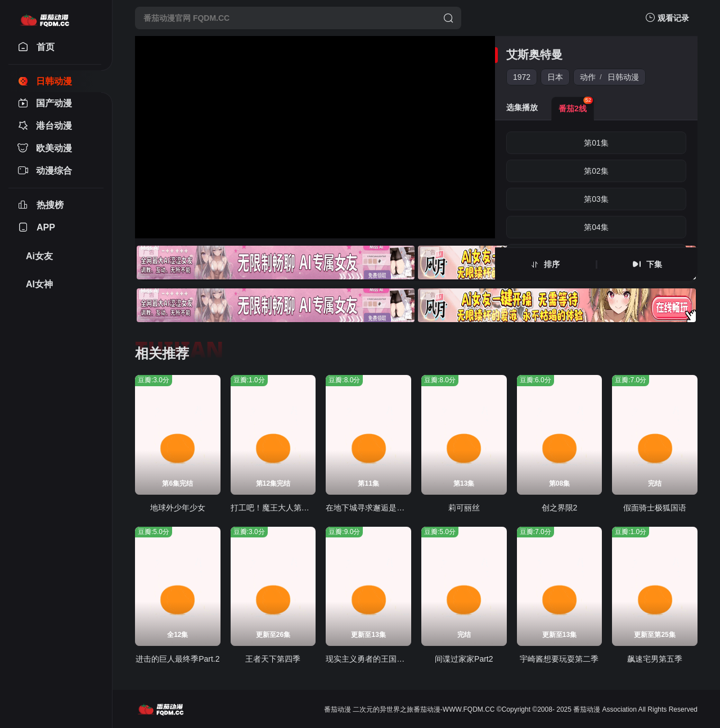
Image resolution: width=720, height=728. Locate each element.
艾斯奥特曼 (534, 55)
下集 (654, 264)
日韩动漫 (623, 77)
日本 (555, 77)
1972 (522, 77)
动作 (588, 77)
